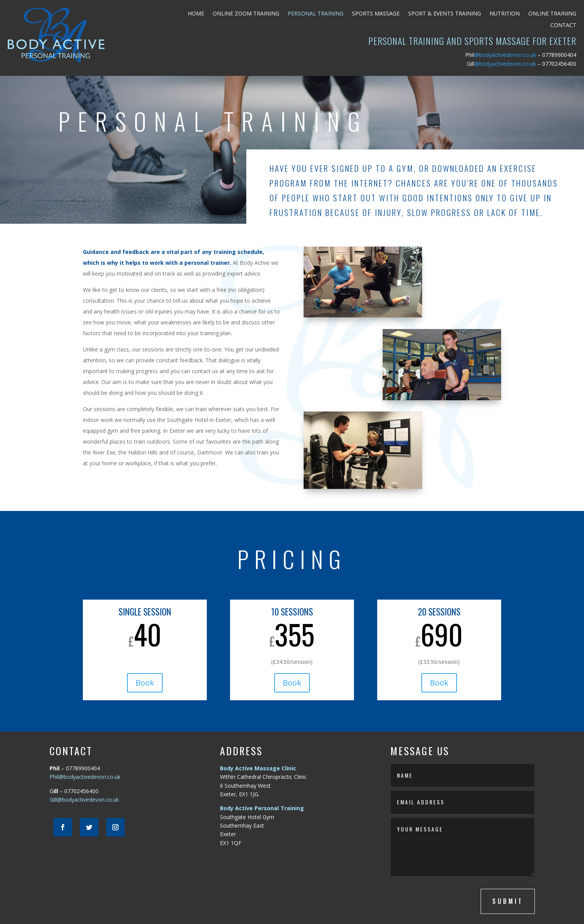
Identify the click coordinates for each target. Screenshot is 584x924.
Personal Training (316, 14)
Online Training (552, 14)
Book (145, 683)
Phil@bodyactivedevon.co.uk (85, 777)
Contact (563, 26)
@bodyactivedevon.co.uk (501, 55)
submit (508, 901)
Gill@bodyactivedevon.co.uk (84, 800)
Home (196, 14)
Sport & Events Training (445, 14)
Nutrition (505, 14)
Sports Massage (376, 14)
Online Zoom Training (246, 14)
